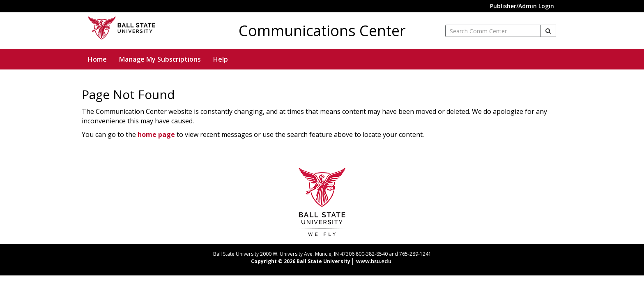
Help (221, 59)
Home (97, 59)
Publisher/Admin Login (522, 6)
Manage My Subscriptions (160, 59)
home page (156, 134)
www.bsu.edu (374, 261)
